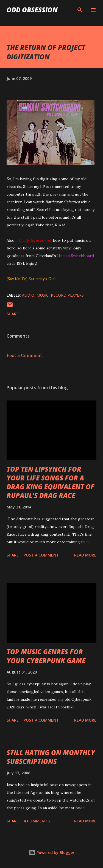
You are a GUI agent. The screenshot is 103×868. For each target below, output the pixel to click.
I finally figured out (34, 240)
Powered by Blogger (52, 852)
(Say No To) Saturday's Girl (31, 279)
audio (28, 295)
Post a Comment (24, 355)
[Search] (80, 10)
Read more (85, 555)
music (43, 295)
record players (67, 295)
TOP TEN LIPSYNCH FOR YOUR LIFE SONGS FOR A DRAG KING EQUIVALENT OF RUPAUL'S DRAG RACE (51, 482)
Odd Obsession (32, 10)
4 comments (37, 821)
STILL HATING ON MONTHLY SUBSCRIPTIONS (51, 757)
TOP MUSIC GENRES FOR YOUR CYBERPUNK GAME (46, 656)
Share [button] (13, 314)
